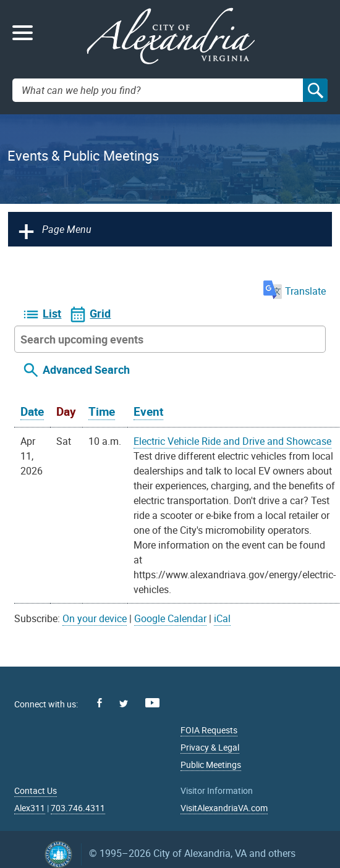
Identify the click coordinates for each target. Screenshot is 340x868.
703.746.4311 (78, 808)
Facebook (100, 703)
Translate (295, 291)
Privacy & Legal (210, 747)
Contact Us (36, 790)
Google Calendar (170, 618)
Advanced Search (86, 369)
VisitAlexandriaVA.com (224, 808)
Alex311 (30, 808)
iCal (222, 618)
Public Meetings (211, 765)
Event (148, 411)
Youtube (152, 703)
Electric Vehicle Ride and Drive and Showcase (232, 441)
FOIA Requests (209, 730)
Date (32, 411)
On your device (95, 618)
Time (102, 411)
